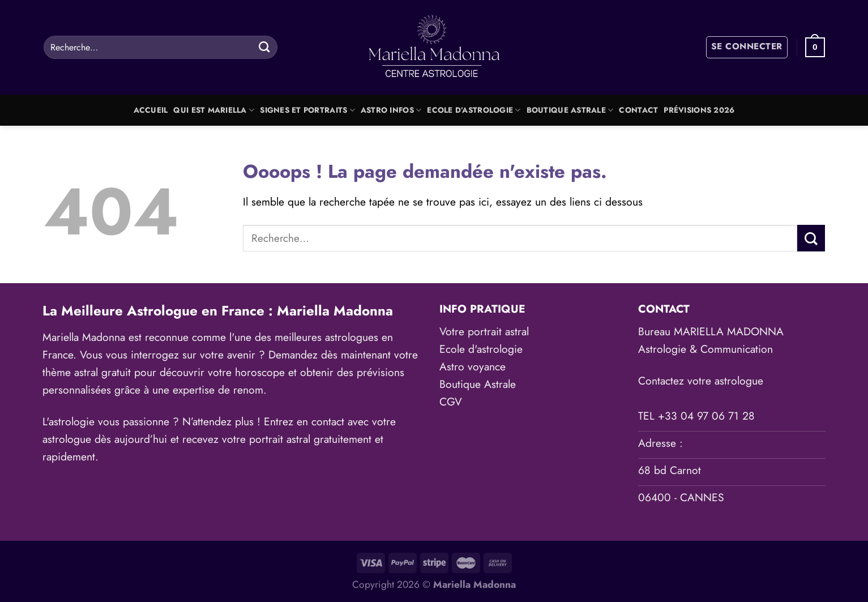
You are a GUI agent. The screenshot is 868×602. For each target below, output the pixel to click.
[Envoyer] (264, 47)
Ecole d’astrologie (474, 110)
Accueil (151, 110)
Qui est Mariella (214, 110)
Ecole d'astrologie (481, 349)
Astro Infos (391, 110)
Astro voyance (473, 366)
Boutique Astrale (570, 110)
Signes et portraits (307, 110)
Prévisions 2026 (699, 110)
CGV (451, 402)
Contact (638, 110)
